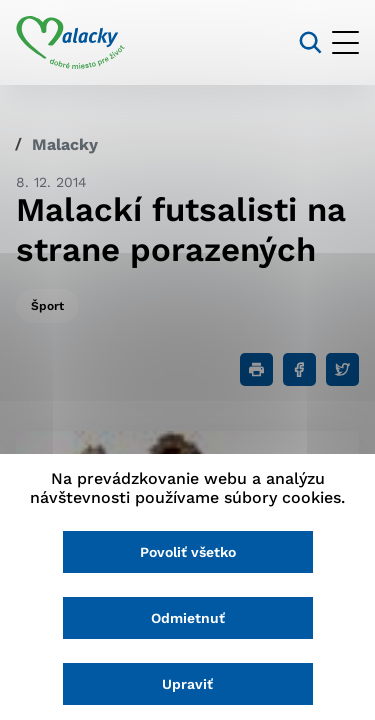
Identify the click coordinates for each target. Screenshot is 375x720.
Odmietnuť (188, 618)
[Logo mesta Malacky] (70, 43)
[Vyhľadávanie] (310, 42)
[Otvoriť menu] (345, 42)
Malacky (65, 144)
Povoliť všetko (188, 552)
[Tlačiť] (256, 369)
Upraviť (187, 684)
